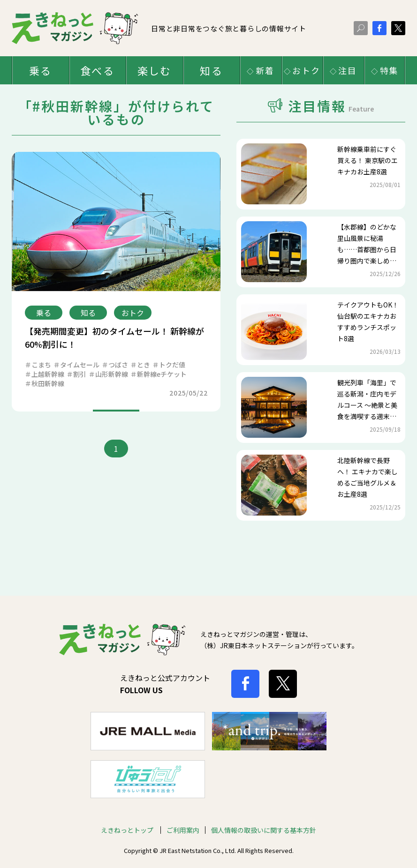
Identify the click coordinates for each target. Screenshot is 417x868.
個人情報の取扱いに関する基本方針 (264, 816)
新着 (265, 70)
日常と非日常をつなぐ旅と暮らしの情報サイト (159, 28)
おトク (306, 70)
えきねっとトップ (128, 816)
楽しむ (155, 70)
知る (211, 70)
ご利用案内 (183, 816)
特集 (389, 70)
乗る (40, 70)
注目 (348, 70)
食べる (97, 70)
